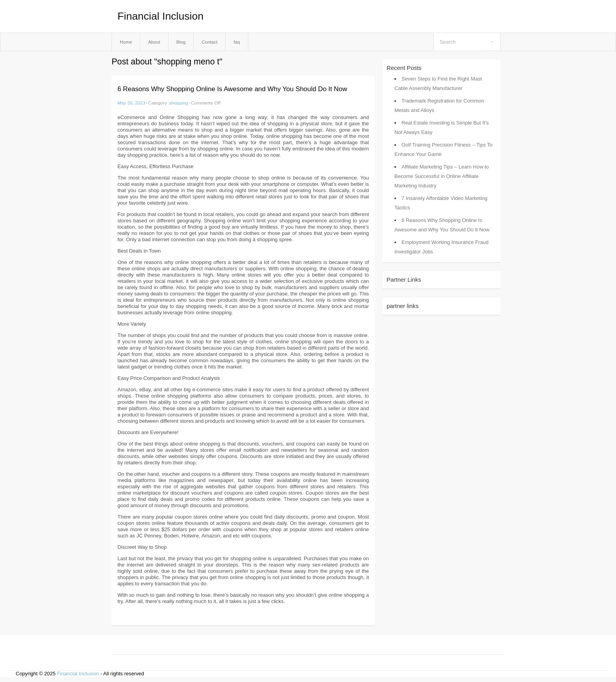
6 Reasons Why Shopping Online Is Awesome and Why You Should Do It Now (232, 89)
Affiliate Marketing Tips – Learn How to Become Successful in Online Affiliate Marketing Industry (442, 176)
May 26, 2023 (131, 103)
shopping (179, 103)
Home (126, 42)
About (154, 42)
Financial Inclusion (160, 16)
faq (236, 42)
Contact (209, 42)
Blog (181, 42)
